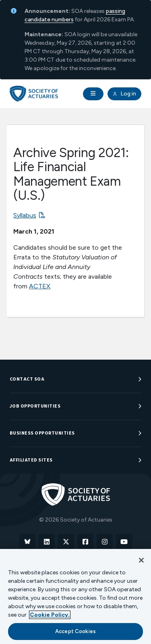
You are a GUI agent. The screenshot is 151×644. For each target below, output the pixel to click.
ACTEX (40, 286)
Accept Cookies (75, 631)
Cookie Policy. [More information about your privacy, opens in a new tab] (50, 615)
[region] (75, 596)
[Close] (141, 560)
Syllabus (25, 215)
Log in (124, 94)
